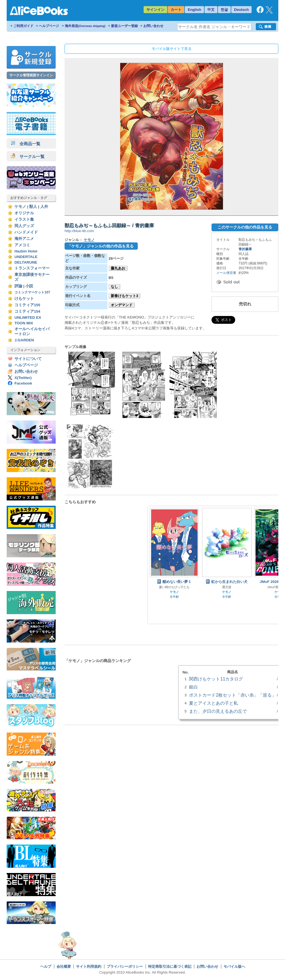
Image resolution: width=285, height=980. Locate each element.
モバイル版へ (234, 966)
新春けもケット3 (124, 296)
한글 (224, 10)
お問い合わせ (153, 26)
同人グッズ (24, 226)
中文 (211, 10)
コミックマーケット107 (32, 292)
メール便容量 (226, 273)
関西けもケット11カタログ (216, 679)
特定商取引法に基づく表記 (170, 966)
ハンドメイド (26, 232)
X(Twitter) (23, 378)
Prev (157, 565)
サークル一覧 (28, 156)
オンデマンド (122, 305)
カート (176, 10)
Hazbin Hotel (26, 251)
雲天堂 (227, 587)
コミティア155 (27, 305)
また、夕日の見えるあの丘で (218, 711)
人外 (44, 207)
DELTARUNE (26, 262)
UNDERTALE (26, 257)
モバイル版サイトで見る (172, 49)
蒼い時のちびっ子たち (174, 587)
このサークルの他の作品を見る (245, 227)
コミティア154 (27, 311)
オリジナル (24, 213)
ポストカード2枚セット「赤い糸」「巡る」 (233, 695)
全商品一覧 (26, 144)
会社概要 (64, 966)
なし (114, 287)
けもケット (24, 299)
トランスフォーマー (32, 268)
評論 (18, 286)
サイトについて (28, 359)
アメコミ (22, 245)
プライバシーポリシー (125, 966)
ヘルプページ (49, 26)
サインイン (155, 10)
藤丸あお (118, 268)
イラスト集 (24, 219)
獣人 (33, 207)
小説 (29, 286)
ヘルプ (46, 966)
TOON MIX (24, 323)
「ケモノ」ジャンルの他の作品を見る (100, 246)
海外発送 (85, 26)
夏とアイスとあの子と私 (213, 703)
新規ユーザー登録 (124, 26)
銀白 (193, 687)
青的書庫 (245, 249)
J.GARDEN (24, 340)
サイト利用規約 (89, 966)
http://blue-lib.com (79, 231)
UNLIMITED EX (28, 318)
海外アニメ (24, 239)
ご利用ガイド (23, 26)
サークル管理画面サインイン (31, 75)
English (194, 10)
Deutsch (241, 10)
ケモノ (20, 207)
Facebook (23, 383)
